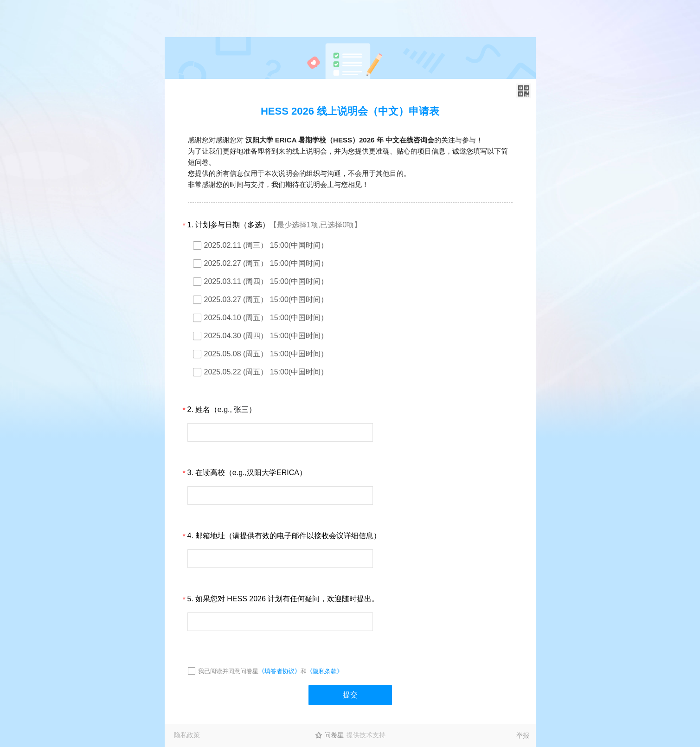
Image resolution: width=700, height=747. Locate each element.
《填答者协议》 (279, 671)
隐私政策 (187, 735)
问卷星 (334, 735)
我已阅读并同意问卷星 (228, 671)
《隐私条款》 (325, 671)
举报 (523, 735)
